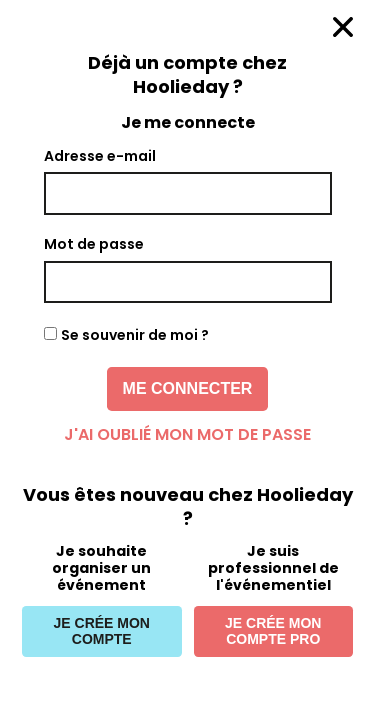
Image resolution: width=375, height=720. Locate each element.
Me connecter (188, 388)
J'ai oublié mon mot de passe (187, 434)
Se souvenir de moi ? (135, 335)
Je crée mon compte (102, 631)
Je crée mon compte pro (273, 631)
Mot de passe (94, 244)
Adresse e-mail (100, 156)
